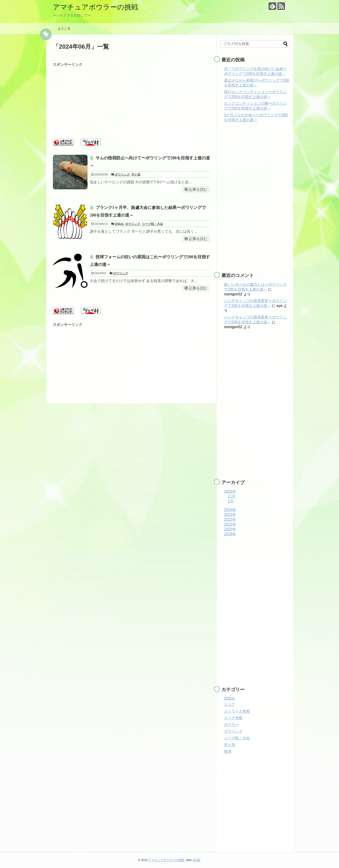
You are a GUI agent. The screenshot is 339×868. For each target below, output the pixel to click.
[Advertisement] (131, 99)
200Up (119, 224)
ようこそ (64, 28)
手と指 (136, 174)
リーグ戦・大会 (153, 224)
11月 (232, 496)
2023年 (230, 515)
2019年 (230, 534)
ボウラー (231, 725)
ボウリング (122, 174)
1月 (231, 501)
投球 (228, 751)
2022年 (230, 519)
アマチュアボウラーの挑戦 (95, 7)
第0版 (196, 860)
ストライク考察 (237, 711)
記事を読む (198, 189)
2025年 (230, 492)
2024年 (230, 510)
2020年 (230, 529)
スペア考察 (233, 718)
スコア (230, 705)
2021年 (230, 524)
